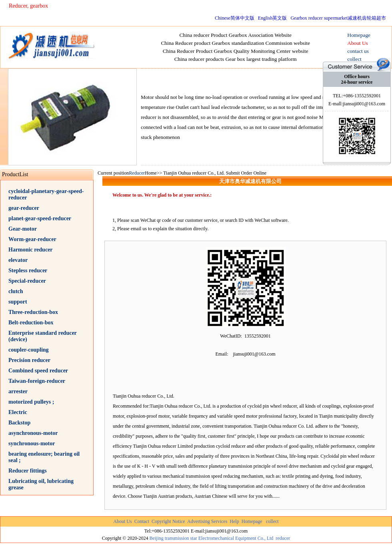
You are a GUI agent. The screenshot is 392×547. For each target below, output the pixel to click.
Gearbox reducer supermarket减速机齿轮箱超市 (338, 18)
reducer (283, 538)
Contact (142, 521)
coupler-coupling (29, 350)
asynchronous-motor (33, 433)
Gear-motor (23, 229)
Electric (18, 412)
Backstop (19, 423)
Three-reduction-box (33, 312)
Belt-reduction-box (31, 323)
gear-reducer (24, 208)
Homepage (252, 521)
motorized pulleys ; (31, 402)
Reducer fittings (28, 471)
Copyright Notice (168, 521)
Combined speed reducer (38, 371)
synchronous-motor (32, 443)
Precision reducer (29, 360)
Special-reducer (27, 281)
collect (272, 521)
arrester (18, 391)
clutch (16, 291)
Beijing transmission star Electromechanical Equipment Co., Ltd (211, 538)
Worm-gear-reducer (32, 239)
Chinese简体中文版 (235, 18)
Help (234, 521)
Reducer (137, 173)
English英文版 (273, 18)
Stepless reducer (28, 270)
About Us (122, 521)
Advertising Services (207, 521)
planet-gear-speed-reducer (40, 218)
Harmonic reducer (31, 250)
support (18, 302)
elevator (18, 260)
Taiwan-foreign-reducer (37, 381)
